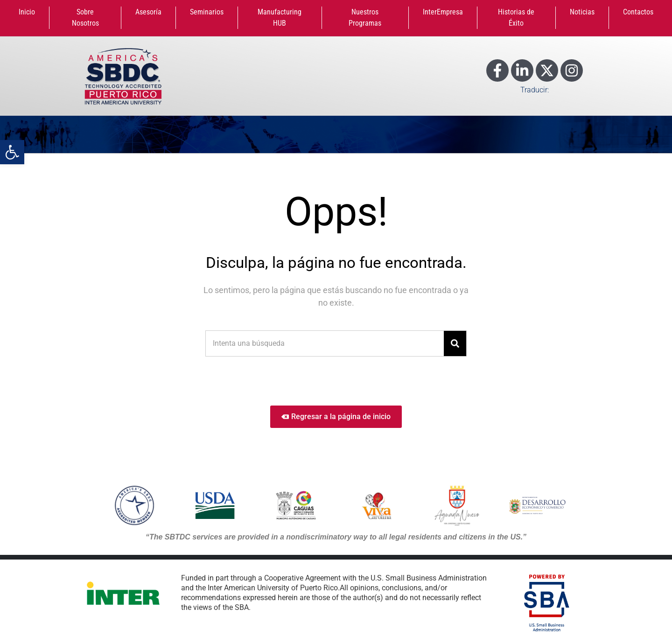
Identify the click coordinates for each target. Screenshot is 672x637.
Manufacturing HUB (280, 17)
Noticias (582, 12)
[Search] (455, 343)
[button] (12, 152)
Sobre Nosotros (85, 17)
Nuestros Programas (365, 17)
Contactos (638, 12)
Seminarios (207, 12)
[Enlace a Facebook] (497, 70)
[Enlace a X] (547, 70)
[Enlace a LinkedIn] (522, 70)
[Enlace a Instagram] (572, 70)
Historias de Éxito (516, 17)
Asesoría (148, 12)
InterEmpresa (443, 12)
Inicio (27, 12)
